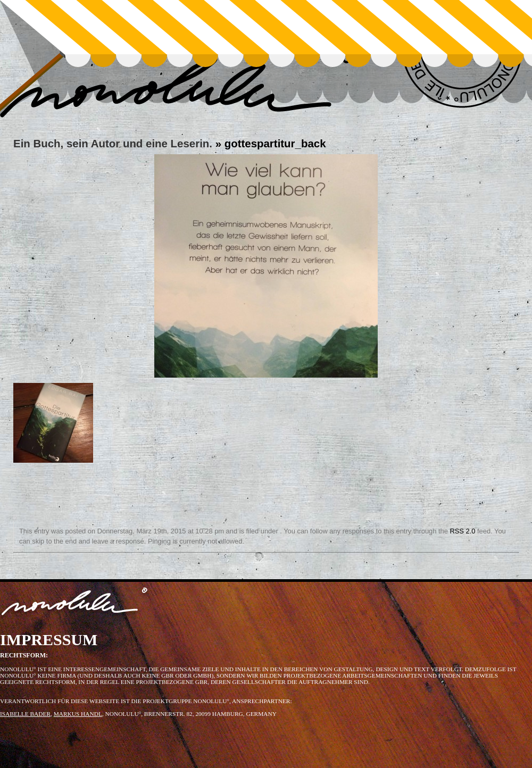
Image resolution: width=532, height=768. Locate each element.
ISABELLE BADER (25, 714)
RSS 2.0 (462, 531)
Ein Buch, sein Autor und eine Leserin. (113, 143)
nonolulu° (75, 604)
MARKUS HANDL (78, 714)
